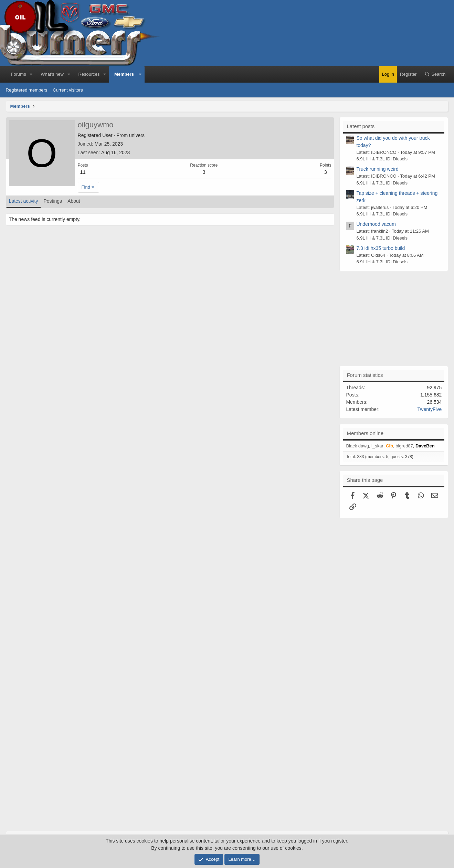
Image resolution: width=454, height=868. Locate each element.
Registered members (27, 90)
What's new (52, 74)
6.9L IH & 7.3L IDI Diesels (382, 159)
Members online (365, 433)
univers (137, 135)
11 (83, 172)
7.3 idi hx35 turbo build (381, 248)
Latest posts (361, 126)
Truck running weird (377, 169)
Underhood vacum (376, 224)
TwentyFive (430, 409)
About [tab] (74, 201)
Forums (19, 74)
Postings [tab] (53, 201)
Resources (89, 74)
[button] (31, 74)
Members (124, 74)
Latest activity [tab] (24, 201)
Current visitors (68, 90)
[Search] (435, 74)
